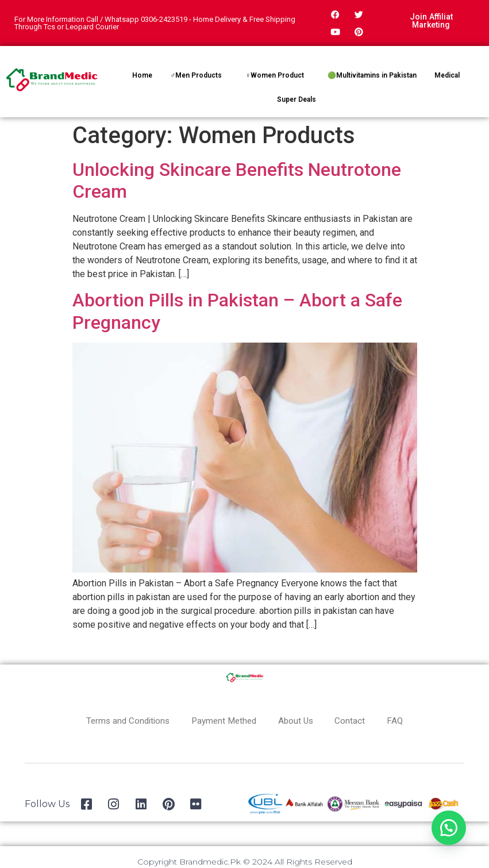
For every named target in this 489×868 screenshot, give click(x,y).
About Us (299, 721)
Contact (356, 721)
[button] (449, 828)
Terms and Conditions (122, 721)
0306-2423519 (164, 19)
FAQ (403, 721)
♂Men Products (196, 75)
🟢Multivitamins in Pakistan (372, 75)
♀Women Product (275, 75)
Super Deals (297, 99)
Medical (447, 75)
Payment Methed (224, 721)
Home (142, 75)
